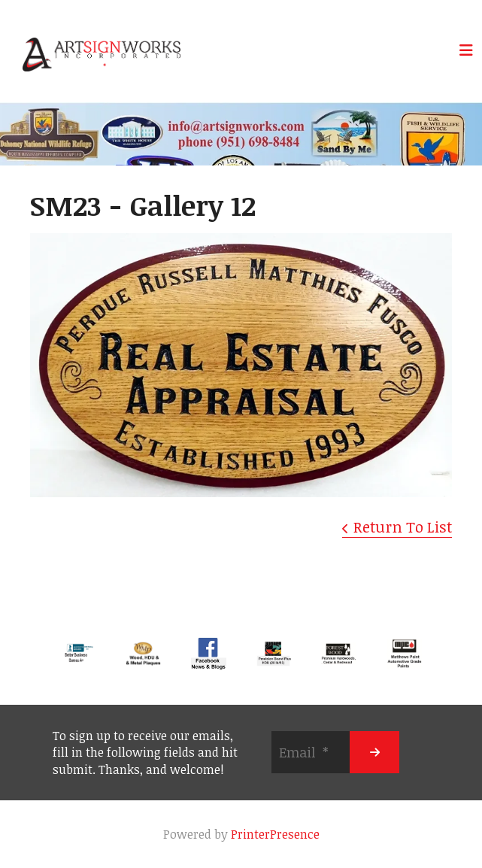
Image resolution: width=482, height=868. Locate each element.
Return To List (403, 527)
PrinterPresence (275, 834)
